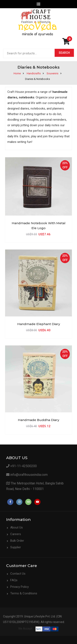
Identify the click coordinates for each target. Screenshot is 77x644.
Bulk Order (17, 541)
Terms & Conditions (24, 593)
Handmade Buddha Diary (38, 420)
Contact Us (18, 574)
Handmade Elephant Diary (39, 324)
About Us (17, 527)
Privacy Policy (20, 587)
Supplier (16, 547)
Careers (16, 534)
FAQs (14, 580)
